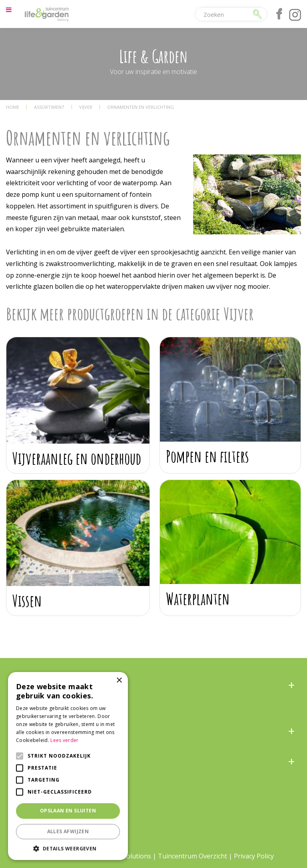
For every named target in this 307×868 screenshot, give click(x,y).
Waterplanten (198, 599)
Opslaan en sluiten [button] (68, 811)
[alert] (68, 766)
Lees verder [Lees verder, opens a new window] (64, 740)
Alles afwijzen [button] (68, 831)
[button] (68, 848)
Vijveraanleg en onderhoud (77, 458)
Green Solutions (127, 856)
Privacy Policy (254, 856)
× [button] (119, 681)
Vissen (27, 601)
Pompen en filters (207, 456)
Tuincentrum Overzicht (192, 856)
